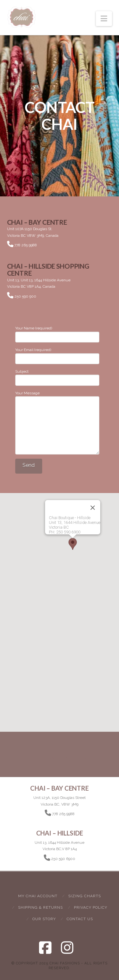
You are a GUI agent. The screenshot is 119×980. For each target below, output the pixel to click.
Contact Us (80, 919)
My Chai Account (38, 896)
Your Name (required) (57, 333)
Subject (57, 376)
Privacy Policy (91, 907)
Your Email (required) (57, 355)
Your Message (57, 396)
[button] (104, 19)
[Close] (93, 508)
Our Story (44, 919)
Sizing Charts (85, 896)
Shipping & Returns (40, 907)
